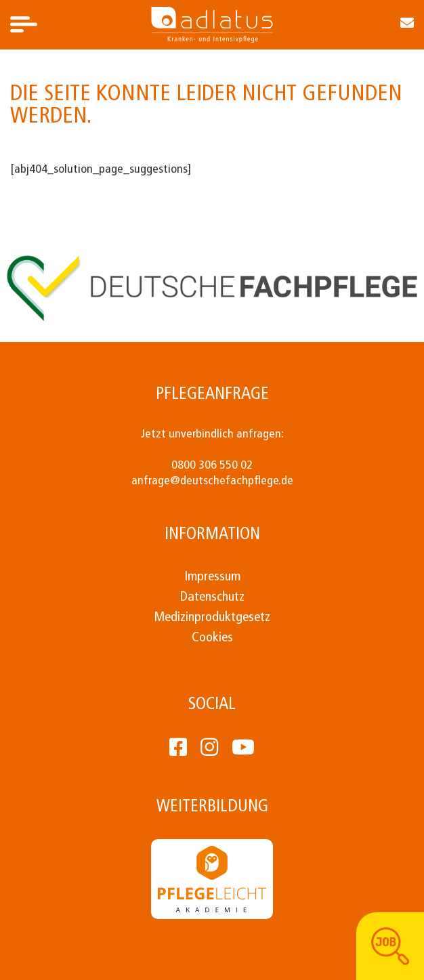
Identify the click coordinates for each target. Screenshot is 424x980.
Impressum (212, 577)
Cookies (212, 638)
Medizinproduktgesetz (212, 618)
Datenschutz (212, 597)
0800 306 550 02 (212, 466)
